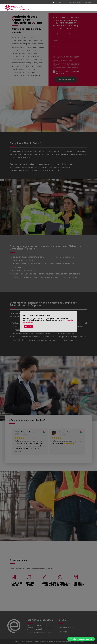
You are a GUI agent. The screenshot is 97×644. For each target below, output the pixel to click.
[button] (81, 639)
